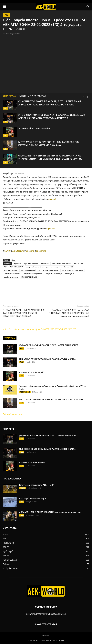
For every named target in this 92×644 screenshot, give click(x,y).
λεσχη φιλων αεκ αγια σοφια (72, 270)
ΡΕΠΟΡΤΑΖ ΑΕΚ (25, 392)
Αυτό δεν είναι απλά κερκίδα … (35, 128)
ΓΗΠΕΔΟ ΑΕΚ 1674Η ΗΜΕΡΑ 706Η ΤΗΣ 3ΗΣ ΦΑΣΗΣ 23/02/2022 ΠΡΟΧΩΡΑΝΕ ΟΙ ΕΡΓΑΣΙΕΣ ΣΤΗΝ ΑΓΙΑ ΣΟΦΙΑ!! (24, 313)
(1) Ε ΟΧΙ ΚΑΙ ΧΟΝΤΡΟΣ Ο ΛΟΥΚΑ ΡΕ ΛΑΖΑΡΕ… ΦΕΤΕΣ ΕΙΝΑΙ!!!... (48, 359)
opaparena (41, 251)
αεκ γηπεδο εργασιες (50, 267)
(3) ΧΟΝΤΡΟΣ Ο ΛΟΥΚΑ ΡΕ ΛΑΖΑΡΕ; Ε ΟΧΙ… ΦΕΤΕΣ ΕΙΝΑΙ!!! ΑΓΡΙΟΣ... (50, 345)
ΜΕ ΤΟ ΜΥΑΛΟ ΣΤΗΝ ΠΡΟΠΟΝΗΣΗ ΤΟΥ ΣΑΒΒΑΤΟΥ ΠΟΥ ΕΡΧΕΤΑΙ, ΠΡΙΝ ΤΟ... (53, 400)
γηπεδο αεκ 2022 (67, 267)
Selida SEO (46, 636)
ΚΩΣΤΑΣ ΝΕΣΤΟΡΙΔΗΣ (51, 270)
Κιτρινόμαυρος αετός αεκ (30, 270)
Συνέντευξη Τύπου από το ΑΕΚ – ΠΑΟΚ (37, 485)
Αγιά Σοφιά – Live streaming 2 (33, 499)
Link (13, 260)
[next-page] (88, 97)
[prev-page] (84, 97)
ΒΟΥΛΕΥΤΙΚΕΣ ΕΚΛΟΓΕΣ (65, 329)
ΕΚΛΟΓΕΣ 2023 (47, 329)
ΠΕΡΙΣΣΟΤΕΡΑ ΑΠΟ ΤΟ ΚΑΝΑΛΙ (33, 96)
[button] (5, 7)
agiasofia (53, 199)
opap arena (45, 263)
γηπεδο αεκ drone (11, 270)
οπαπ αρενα (69, 274)
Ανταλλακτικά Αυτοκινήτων (28, 329)
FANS (6, 15)
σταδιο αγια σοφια (11, 277)
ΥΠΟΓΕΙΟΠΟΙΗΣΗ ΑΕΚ (29, 277)
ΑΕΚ (5, 267)
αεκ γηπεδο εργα (32, 267)
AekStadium (18, 251)
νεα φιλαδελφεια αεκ (12, 274)
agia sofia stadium (31, 263)
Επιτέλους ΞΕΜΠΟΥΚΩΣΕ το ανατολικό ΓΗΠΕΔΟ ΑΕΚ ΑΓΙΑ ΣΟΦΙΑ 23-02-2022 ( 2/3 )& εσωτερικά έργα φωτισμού (69, 313)
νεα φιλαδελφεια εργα (53, 274)
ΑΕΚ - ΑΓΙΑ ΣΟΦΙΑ (16, 267)
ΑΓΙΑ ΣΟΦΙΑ (78, 263)
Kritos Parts (8, 329)
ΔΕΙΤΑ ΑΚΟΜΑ (9, 96)
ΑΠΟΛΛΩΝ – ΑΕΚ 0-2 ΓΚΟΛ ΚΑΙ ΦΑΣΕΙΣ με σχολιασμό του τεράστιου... (51, 512)
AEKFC (7, 251)
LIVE (21, 502)
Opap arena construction (62, 263)
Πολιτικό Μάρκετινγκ (13, 414)
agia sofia (17, 263)
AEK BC (22, 488)
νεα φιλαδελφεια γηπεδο (33, 274)
